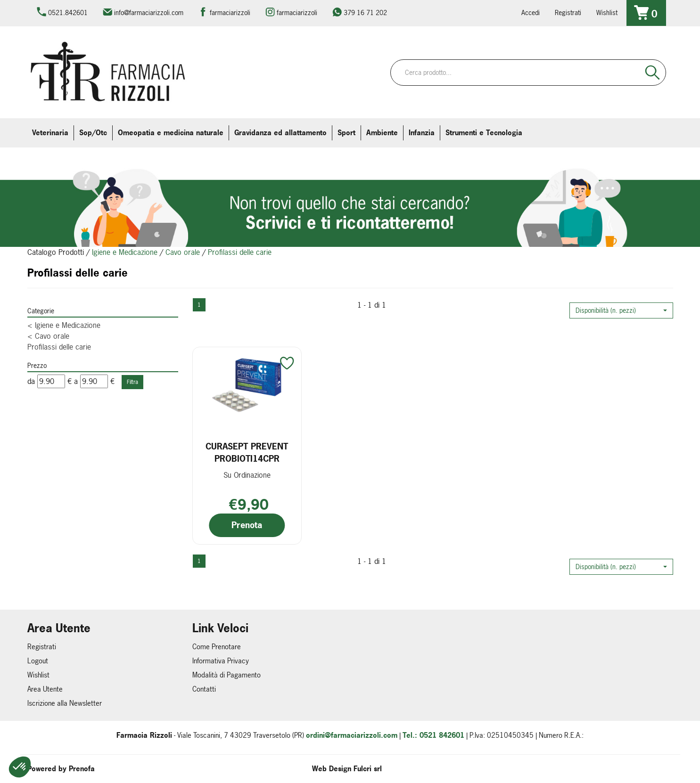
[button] (621, 310)
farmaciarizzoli (230, 12)
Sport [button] (346, 133)
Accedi (531, 12)
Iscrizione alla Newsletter (65, 703)
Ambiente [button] (382, 133)
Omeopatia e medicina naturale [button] (171, 133)
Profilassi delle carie (59, 347)
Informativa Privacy (221, 661)
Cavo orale (183, 252)
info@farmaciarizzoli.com (149, 12)
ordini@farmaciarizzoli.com (352, 735)
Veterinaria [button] (50, 133)
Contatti (204, 689)
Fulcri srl (368, 769)
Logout (38, 661)
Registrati (568, 12)
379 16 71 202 (365, 12)
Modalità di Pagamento (226, 675)
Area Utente (45, 689)
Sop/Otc (93, 133)
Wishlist (607, 12)
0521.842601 (68, 12)
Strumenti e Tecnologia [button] (484, 133)
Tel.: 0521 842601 (433, 735)
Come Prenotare (217, 647)
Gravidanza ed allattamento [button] (280, 133)
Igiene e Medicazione (125, 252)
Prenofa (82, 769)
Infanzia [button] (422, 133)
